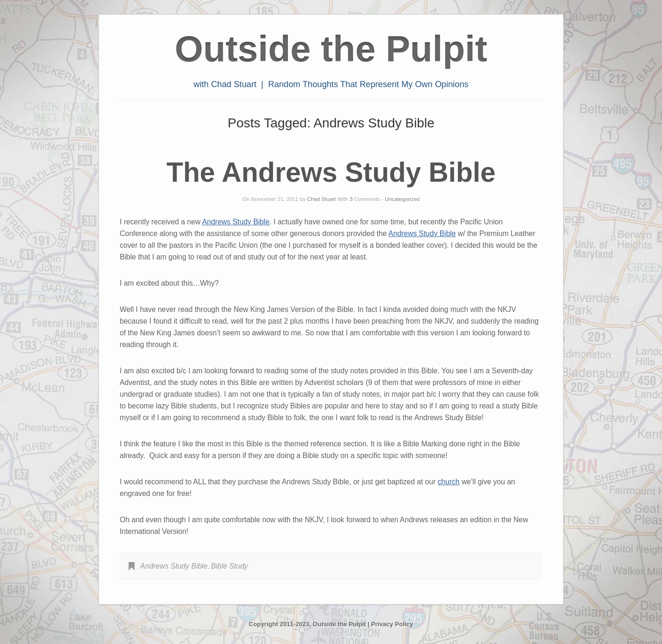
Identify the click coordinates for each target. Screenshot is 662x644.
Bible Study (229, 566)
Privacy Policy (392, 624)
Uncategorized (402, 199)
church (449, 482)
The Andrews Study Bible (331, 172)
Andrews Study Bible (236, 222)
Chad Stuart (321, 199)
